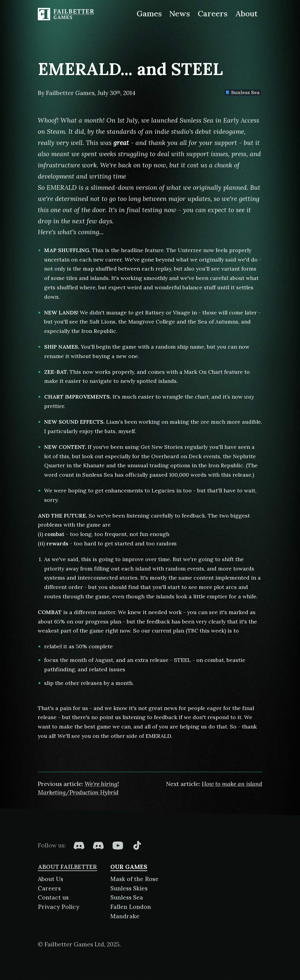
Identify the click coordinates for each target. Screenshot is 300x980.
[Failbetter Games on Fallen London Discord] (79, 845)
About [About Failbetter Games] (247, 13)
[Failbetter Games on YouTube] (118, 845)
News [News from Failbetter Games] (180, 13)
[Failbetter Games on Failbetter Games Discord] (98, 845)
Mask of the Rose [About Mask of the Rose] (134, 879)
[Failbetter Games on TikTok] (137, 845)
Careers (49, 888)
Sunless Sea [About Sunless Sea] (127, 897)
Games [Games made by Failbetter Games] (149, 13)
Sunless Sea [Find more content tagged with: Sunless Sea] (243, 92)
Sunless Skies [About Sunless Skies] (129, 888)
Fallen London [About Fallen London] (131, 907)
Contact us (53, 897)
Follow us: (52, 845)
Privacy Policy (59, 907)
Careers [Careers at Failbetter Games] (213, 13)
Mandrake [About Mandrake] (125, 916)
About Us (51, 879)
